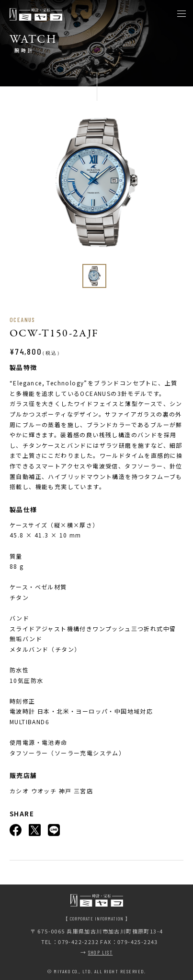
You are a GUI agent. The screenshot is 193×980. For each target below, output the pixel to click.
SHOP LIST (101, 952)
